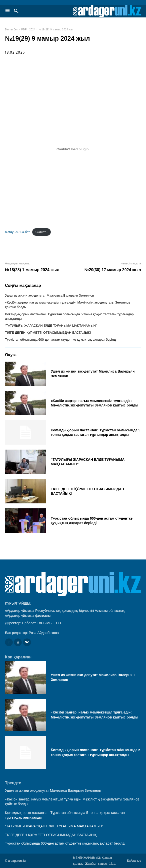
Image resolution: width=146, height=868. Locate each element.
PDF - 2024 (28, 30)
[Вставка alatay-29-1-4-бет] (73, 149)
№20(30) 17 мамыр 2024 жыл (113, 270)
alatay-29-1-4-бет (17, 232)
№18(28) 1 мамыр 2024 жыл (32, 270)
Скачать (41, 232)
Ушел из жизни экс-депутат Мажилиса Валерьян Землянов (49, 295)
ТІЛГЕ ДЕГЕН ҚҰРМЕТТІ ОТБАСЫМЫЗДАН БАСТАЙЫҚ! (48, 333)
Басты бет (11, 30)
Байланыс (134, 861)
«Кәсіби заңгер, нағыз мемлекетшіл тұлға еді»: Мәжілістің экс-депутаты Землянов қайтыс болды (94, 403)
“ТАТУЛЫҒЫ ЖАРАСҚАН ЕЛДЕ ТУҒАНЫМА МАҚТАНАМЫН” (51, 326)
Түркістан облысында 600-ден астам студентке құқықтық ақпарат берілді (61, 340)
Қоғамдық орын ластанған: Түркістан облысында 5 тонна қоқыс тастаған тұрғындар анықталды (95, 432)
